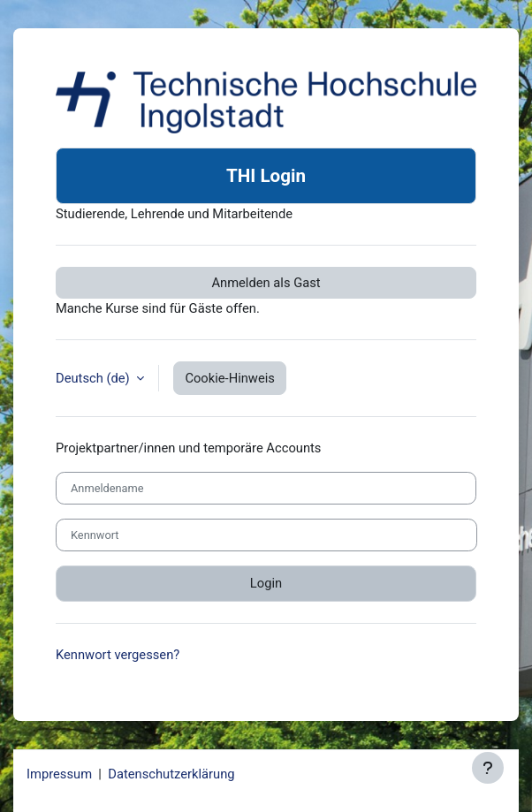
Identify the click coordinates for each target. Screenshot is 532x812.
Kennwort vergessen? (118, 655)
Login (266, 583)
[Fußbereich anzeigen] (488, 768)
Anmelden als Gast (266, 283)
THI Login (266, 176)
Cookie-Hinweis (230, 378)
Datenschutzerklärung (171, 774)
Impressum (59, 774)
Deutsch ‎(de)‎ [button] (94, 378)
